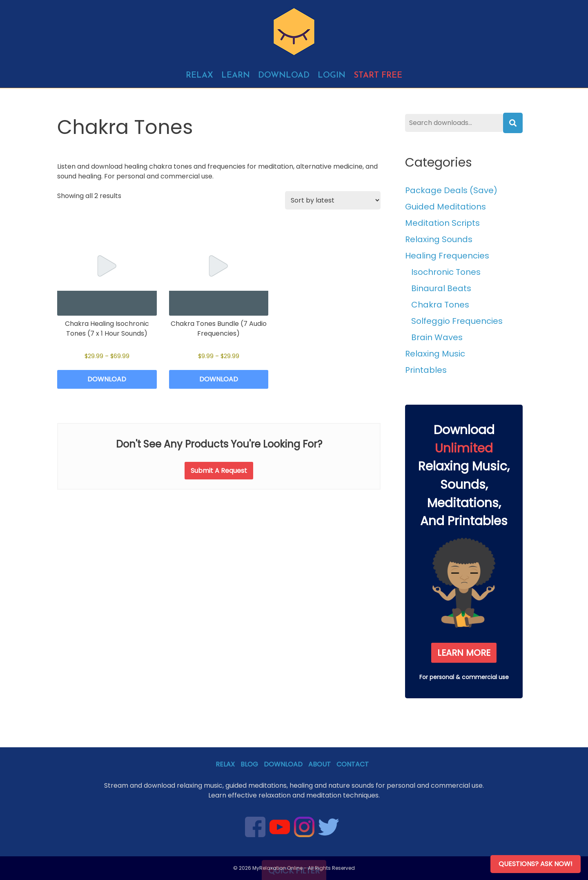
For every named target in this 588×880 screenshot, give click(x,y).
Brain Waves (437, 337)
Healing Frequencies (447, 256)
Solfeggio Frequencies (457, 321)
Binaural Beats (441, 288)
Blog (249, 764)
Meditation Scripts (442, 223)
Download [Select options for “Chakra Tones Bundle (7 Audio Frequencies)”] (219, 379)
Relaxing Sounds (439, 239)
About (320, 764)
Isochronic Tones (446, 272)
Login (332, 76)
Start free (378, 76)
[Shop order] (333, 200)
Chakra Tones (440, 305)
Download (284, 76)
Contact (353, 764)
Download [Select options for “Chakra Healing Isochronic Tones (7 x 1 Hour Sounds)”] (107, 379)
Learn (236, 76)
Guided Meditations (445, 207)
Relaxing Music (435, 354)
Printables (426, 370)
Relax (199, 76)
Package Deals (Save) (451, 190)
